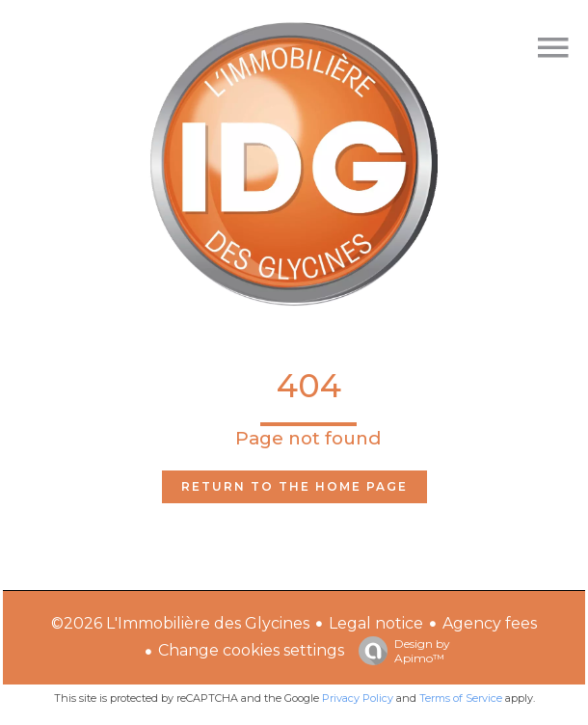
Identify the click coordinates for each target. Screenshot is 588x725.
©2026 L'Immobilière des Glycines (180, 623)
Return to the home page (294, 486)
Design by (400, 651)
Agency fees (490, 623)
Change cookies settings (251, 650)
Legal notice (376, 623)
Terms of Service (461, 698)
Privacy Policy (358, 698)
